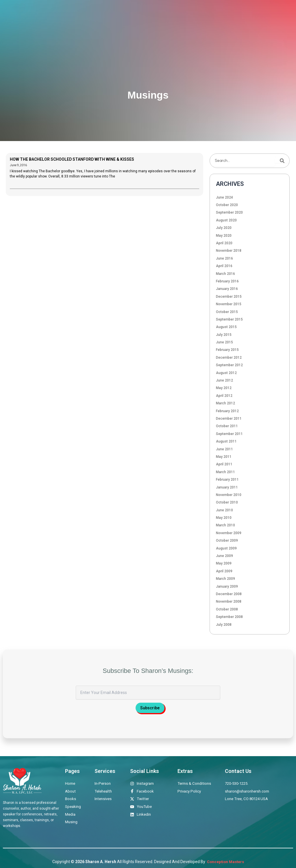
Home (83, 16)
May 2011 (224, 457)
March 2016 (225, 274)
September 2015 (229, 319)
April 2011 (224, 464)
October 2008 (227, 609)
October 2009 (227, 541)
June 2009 (224, 556)
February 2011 (227, 480)
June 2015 (224, 342)
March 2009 (225, 579)
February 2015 (227, 350)
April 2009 (224, 571)
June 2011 (224, 449)
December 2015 (229, 297)
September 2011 (229, 434)
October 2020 (227, 205)
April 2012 (224, 396)
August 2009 (226, 548)
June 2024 (224, 197)
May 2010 (224, 518)
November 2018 (229, 251)
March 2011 (225, 472)
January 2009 (227, 586)
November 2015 (229, 304)
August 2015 (226, 327)
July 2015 (224, 335)
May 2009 (224, 563)
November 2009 (229, 533)
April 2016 (224, 266)
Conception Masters (225, 862)
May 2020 (224, 236)
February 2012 (227, 411)
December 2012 (229, 358)
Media (206, 16)
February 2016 (227, 281)
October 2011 (227, 426)
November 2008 (229, 602)
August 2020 (226, 220)
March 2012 (225, 403)
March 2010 (225, 525)
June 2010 (224, 510)
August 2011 (226, 441)
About (100, 16)
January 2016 (227, 289)
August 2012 (226, 373)
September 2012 (229, 365)
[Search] (282, 161)
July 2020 (224, 228)
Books (164, 16)
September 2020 (229, 212)
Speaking (185, 16)
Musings (226, 16)
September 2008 (229, 617)
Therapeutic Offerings (132, 16)
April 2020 (224, 243)
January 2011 (227, 487)
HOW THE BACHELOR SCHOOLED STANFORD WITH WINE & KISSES (72, 159)
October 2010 (227, 502)
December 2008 (229, 594)
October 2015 (227, 312)
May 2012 (224, 388)
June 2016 (224, 258)
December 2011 (229, 419)
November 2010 (229, 495)
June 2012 (224, 380)
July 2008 (224, 625)
